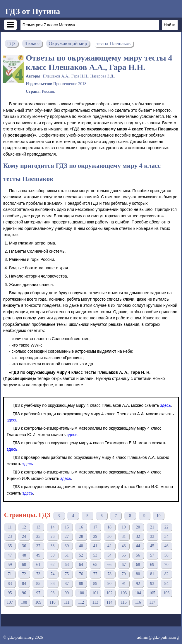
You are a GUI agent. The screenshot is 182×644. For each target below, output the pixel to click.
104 (138, 593)
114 (109, 602)
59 (10, 565)
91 (124, 584)
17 (95, 527)
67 (124, 565)
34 (166, 537)
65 (95, 565)
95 (10, 593)
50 (52, 555)
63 (67, 565)
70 (166, 565)
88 (81, 584)
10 (159, 516)
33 (152, 537)
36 (24, 546)
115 (124, 602)
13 (38, 527)
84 (24, 584)
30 (109, 537)
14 (52, 527)
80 (138, 574)
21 (152, 527)
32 (138, 537)
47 (10, 555)
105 (152, 593)
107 (10, 602)
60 (24, 565)
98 (52, 593)
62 (52, 565)
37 (38, 546)
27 (67, 537)
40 (81, 546)
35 (10, 546)
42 (109, 546)
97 (38, 593)
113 (95, 602)
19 (124, 527)
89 (95, 584)
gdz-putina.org (20, 637)
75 (67, 574)
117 (152, 602)
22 (166, 527)
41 (95, 546)
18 (109, 527)
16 (81, 527)
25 (38, 537)
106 (166, 593)
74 (52, 574)
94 (166, 584)
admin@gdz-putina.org (158, 637)
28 (81, 537)
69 (152, 565)
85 (38, 584)
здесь (165, 405)
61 (38, 565)
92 (138, 584)
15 (67, 527)
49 (38, 555)
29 (95, 537)
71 (10, 574)
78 (109, 574)
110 (52, 602)
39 (67, 546)
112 (81, 602)
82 (166, 574)
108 (24, 602)
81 (152, 574)
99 (67, 593)
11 (10, 527)
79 (124, 574)
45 (152, 546)
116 (138, 602)
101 (95, 593)
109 (38, 602)
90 (109, 584)
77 (95, 574)
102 (110, 593)
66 (109, 565)
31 (124, 537)
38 (52, 546)
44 (138, 546)
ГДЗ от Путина (33, 11)
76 (81, 574)
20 (138, 527)
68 (138, 565)
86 (52, 584)
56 (138, 555)
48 (24, 555)
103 (124, 593)
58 (166, 555)
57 (152, 555)
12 (24, 527)
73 (38, 574)
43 (124, 546)
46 (166, 546)
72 (24, 574)
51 (67, 555)
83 (10, 584)
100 (81, 593)
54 (109, 555)
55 (124, 555)
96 (24, 593)
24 (24, 537)
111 (67, 602)
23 (10, 537)
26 (52, 537)
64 (81, 565)
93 (152, 584)
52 (81, 555)
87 (67, 584)
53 (95, 555)
